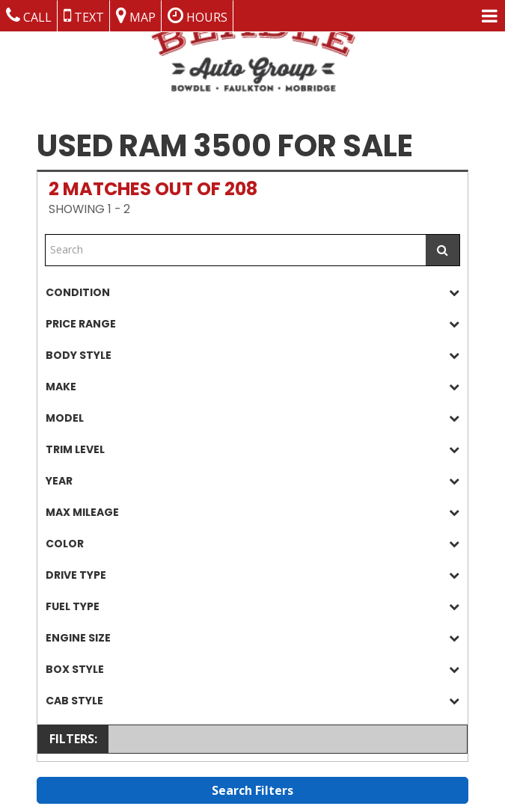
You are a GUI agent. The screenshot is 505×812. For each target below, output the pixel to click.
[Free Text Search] (236, 250)
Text (84, 16)
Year (253, 481)
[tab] (253, 293)
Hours (198, 16)
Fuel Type (253, 607)
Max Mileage (253, 513)
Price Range (253, 324)
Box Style (253, 670)
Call (29, 16)
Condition (253, 293)
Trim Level (253, 450)
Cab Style (253, 701)
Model (253, 418)
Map (136, 16)
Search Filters (252, 790)
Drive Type (253, 575)
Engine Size (253, 638)
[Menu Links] (490, 16)
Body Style (253, 356)
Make (253, 387)
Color (253, 544)
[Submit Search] (443, 250)
